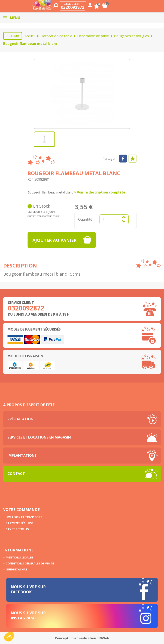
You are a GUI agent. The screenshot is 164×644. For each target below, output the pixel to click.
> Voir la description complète (100, 192)
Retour (13, 36)
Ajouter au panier (55, 240)
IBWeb (104, 638)
